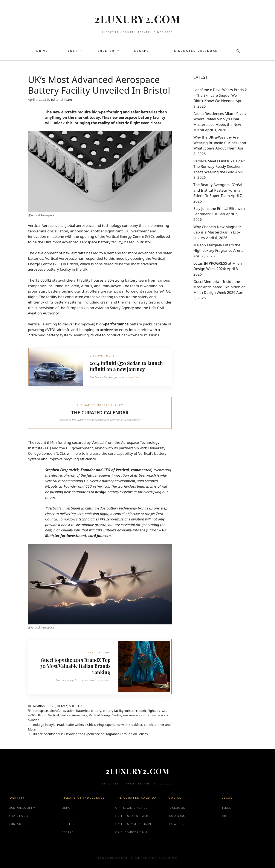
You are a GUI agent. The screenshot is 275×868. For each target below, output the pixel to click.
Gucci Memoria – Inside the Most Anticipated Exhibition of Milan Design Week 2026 (219, 287)
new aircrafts (74, 253)
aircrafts (55, 710)
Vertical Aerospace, (44, 225)
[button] (53, 51)
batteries (83, 710)
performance (117, 324)
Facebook (177, 808)
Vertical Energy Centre (105, 715)
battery (96, 710)
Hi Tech (62, 706)
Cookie (228, 816)
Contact (16, 824)
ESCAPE (146, 51)
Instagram (177, 816)
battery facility (113, 710)
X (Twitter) (177, 824)
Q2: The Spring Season (133, 816)
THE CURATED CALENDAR (198, 51)
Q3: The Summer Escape (134, 824)
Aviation (39, 706)
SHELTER (111, 51)
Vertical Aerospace (74, 715)
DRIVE (47, 51)
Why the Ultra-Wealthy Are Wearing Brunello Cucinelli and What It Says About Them (220, 143)
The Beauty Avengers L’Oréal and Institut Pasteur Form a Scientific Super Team (218, 190)
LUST (77, 51)
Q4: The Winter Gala (131, 832)
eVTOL (161, 710)
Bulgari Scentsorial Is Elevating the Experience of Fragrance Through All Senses (90, 734)
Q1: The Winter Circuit (133, 808)
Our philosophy (22, 808)
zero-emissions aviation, (49, 231)
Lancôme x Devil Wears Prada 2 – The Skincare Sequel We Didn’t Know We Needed (220, 95)
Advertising (18, 816)
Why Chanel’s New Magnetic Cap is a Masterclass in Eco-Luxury (217, 232)
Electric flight (145, 710)
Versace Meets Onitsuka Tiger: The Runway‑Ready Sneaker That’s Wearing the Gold (219, 166)
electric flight (128, 123)
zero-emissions (134, 715)
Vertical (53, 715)
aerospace (40, 710)
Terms (227, 808)
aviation (69, 710)
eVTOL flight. (37, 715)
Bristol (130, 710)
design (101, 492)
